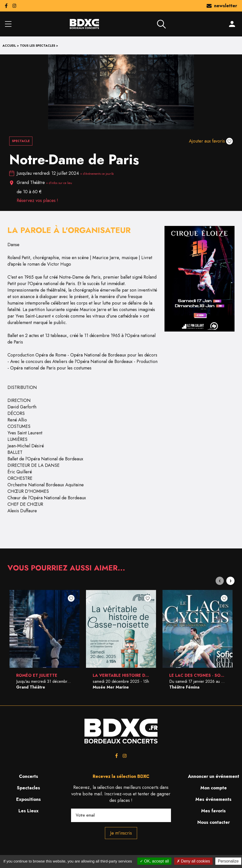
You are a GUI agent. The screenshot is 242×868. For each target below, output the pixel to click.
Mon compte (214, 788)
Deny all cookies (193, 861)
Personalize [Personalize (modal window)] (228, 861)
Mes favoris (213, 811)
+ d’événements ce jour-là (97, 174)
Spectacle (21, 141)
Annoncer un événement (214, 776)
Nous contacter (214, 822)
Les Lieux (29, 811)
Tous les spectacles (38, 46)
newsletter (222, 6)
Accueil (9, 46)
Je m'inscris (121, 833)
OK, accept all (154, 861)
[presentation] (220, 581)
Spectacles (29, 788)
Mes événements (213, 799)
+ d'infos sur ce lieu (59, 183)
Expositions (29, 799)
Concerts (29, 776)
